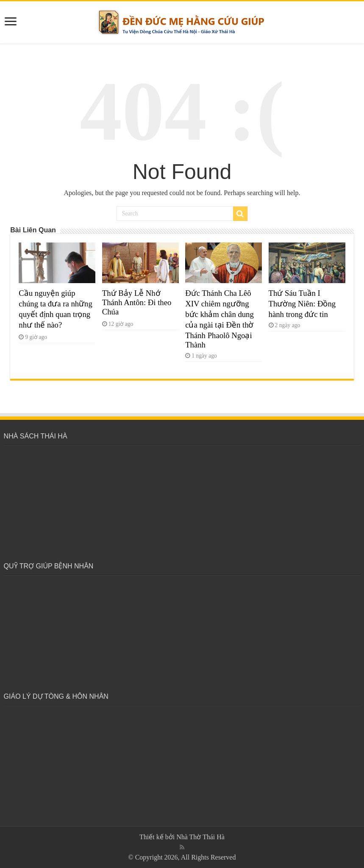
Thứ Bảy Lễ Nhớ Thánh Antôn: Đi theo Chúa (137, 302)
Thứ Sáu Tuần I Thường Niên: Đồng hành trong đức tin (302, 304)
